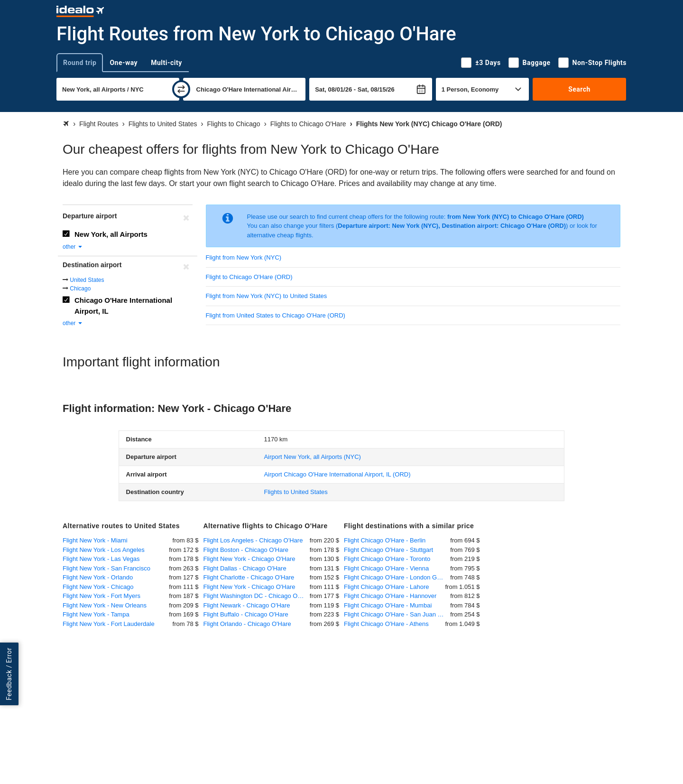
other (73, 247)
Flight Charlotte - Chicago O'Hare (249, 577)
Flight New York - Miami (95, 540)
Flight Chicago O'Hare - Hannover (390, 596)
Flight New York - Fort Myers (102, 596)
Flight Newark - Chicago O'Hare (247, 605)
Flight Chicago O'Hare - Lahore (387, 587)
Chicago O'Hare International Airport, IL (123, 306)
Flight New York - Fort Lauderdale (109, 624)
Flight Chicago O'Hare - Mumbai (388, 605)
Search (579, 89)
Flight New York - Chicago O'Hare (249, 559)
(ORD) (337, 474)
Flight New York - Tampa (96, 614)
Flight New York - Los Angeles (104, 550)
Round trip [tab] (80, 63)
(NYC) (312, 457)
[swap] (181, 89)
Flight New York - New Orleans (105, 605)
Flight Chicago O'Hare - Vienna (386, 568)
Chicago (80, 289)
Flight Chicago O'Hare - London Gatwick (397, 577)
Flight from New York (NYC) (244, 257)
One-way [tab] (124, 63)
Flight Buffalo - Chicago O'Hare (246, 614)
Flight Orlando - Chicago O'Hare (247, 624)
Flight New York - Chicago (98, 587)
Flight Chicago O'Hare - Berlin (385, 540)
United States (87, 280)
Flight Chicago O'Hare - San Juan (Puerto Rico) (397, 614)
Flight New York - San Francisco (106, 568)
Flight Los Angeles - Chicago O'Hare (253, 540)
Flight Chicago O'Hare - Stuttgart (388, 550)
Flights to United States (295, 492)
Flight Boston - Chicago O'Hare (246, 550)
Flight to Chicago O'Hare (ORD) (249, 277)
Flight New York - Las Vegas (101, 559)
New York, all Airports (111, 234)
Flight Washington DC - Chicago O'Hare (257, 596)
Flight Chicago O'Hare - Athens (386, 624)
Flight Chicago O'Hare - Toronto (387, 559)
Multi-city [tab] (166, 63)
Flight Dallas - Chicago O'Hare (245, 568)
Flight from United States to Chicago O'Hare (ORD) (276, 315)
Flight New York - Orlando (98, 577)
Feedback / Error (9, 674)
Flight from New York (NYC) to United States (267, 296)
